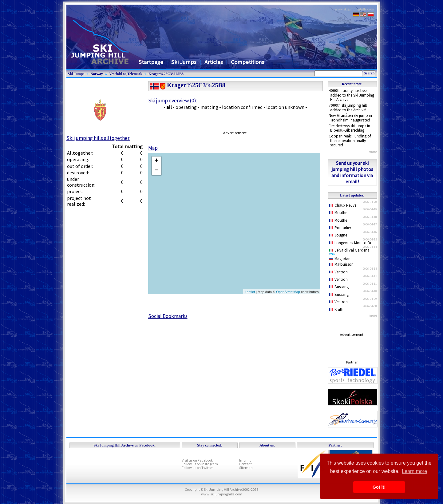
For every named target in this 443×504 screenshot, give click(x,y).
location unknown (285, 107)
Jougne (338, 235)
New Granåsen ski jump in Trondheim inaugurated (350, 118)
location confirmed (242, 107)
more (373, 152)
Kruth (336, 310)
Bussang (339, 287)
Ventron (338, 272)
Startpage (151, 62)
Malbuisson (341, 264)
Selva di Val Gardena (350, 252)
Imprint (245, 460)
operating (186, 107)
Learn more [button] (414, 471)
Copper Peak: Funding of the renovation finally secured (350, 141)
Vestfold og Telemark (126, 74)
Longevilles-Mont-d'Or (350, 243)
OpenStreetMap (288, 292)
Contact (245, 464)
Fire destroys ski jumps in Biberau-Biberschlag (349, 128)
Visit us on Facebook (197, 460)
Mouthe (338, 213)
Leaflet (250, 292)
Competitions (247, 62)
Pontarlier (340, 228)
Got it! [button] (379, 487)
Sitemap (246, 468)
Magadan (340, 259)
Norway (97, 74)
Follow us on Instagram (200, 464)
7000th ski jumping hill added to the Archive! (348, 108)
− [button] (156, 171)
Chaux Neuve (343, 205)
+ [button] (156, 161)
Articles (214, 62)
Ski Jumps (184, 62)
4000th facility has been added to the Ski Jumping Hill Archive (351, 95)
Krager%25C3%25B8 (166, 74)
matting (209, 107)
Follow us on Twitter (197, 468)
